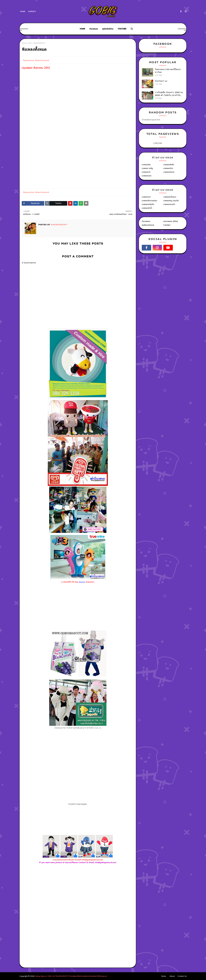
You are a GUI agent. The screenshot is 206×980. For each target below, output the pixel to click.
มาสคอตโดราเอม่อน (149, 201)
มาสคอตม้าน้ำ (147, 208)
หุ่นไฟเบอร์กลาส (148, 225)
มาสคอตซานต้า (169, 204)
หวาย (30, 43)
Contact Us (182, 976)
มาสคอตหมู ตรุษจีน (171, 201)
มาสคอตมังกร (169, 172)
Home (23, 11)
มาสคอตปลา (147, 176)
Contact (32, 11)
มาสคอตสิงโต (169, 165)
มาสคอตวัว (146, 172)
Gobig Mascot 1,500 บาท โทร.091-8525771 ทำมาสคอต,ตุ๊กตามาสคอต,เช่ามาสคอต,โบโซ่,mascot (71, 976)
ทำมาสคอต (146, 221)
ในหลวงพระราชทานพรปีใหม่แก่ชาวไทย (168, 71)
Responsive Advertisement (36, 60)
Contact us (161, 81)
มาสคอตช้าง (168, 168)
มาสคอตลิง (146, 165)
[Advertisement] (78, 895)
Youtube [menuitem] (122, 29)
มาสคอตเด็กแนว (170, 197)
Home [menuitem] (82, 29)
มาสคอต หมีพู (147, 168)
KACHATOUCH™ (59, 225)
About (172, 976)
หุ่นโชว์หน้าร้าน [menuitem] (108, 29)
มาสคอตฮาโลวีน (148, 204)
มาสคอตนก (146, 197)
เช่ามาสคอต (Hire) (171, 221)
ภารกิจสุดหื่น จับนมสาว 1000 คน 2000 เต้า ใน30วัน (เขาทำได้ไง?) (169, 94)
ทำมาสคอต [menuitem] (94, 29)
